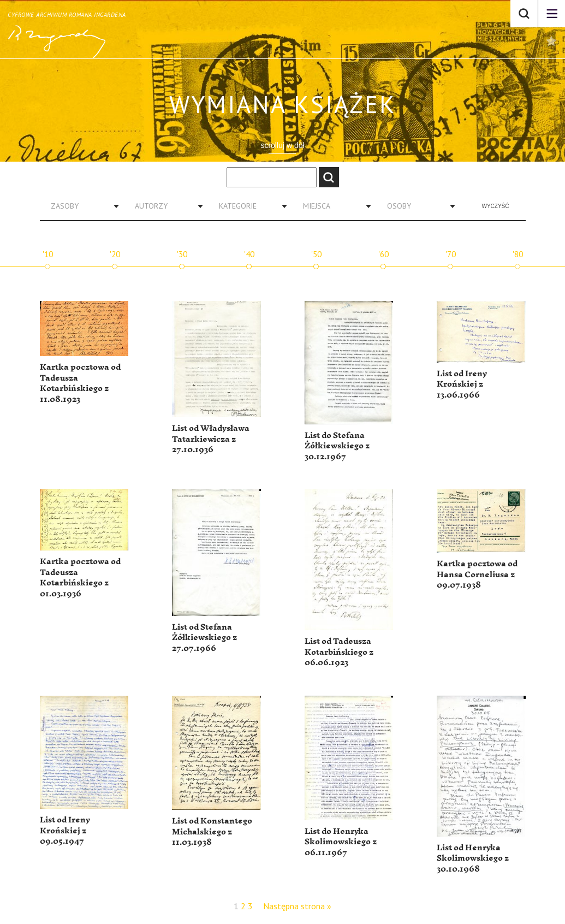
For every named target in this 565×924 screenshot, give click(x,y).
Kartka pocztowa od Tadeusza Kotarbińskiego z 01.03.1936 (80, 578)
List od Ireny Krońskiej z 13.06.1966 (462, 384)
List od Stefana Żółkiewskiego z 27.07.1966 (204, 638)
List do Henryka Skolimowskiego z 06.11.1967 (341, 842)
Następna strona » (297, 906)
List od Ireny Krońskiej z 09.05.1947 (65, 831)
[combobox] (81, 206)
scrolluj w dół (282, 145)
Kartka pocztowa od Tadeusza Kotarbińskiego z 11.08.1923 (80, 383)
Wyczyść (496, 206)
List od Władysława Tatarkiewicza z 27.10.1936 (211, 439)
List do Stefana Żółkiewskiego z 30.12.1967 (337, 446)
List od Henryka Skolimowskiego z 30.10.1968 (473, 858)
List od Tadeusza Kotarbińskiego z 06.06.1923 (339, 652)
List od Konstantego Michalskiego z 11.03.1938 (212, 832)
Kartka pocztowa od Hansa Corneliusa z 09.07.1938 (477, 574)
